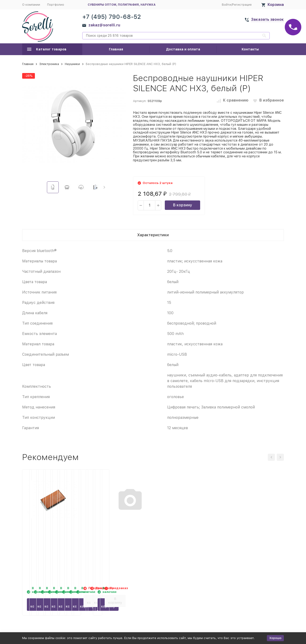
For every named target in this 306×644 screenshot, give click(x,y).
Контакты (250, 49)
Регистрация (242, 5)
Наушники (72, 64)
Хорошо (275, 638)
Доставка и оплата (183, 49)
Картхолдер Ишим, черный (184, 532)
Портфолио (56, 5)
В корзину (183, 205)
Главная (116, 49)
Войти (227, 5)
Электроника (49, 64)
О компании (31, 5)
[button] (104, 187)
